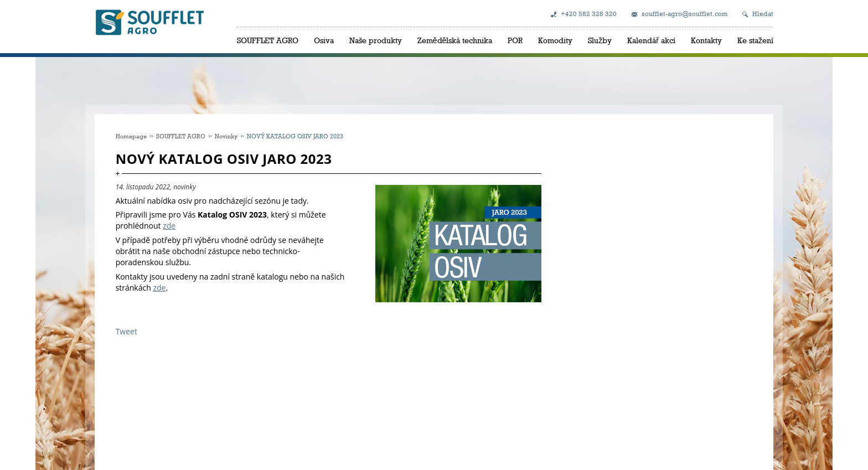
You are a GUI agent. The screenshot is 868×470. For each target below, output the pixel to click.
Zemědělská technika (455, 40)
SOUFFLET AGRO (268, 40)
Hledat (763, 14)
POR (515, 40)
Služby (600, 40)
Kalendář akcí (651, 40)
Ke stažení (755, 40)
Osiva (324, 40)
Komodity (555, 40)
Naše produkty (376, 40)
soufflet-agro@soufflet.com (684, 14)
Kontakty (706, 40)
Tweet (126, 331)
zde (169, 226)
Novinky (226, 136)
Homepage (131, 136)
